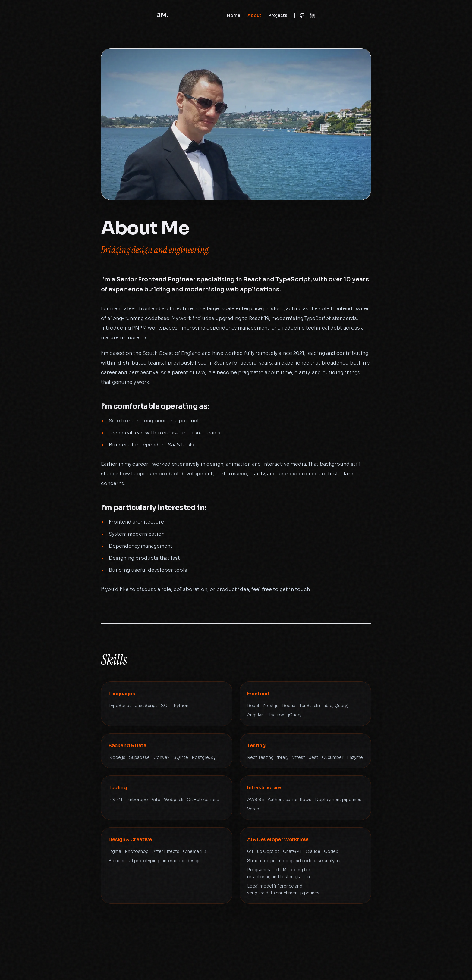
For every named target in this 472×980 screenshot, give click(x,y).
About (254, 15)
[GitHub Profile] (302, 15)
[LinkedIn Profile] (313, 15)
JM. (162, 15)
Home (234, 15)
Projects (278, 15)
